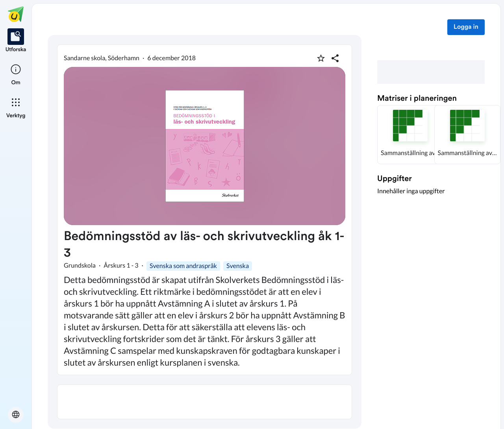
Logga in (466, 27)
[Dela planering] (335, 58)
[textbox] (205, 402)
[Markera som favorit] (321, 58)
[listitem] (16, 41)
